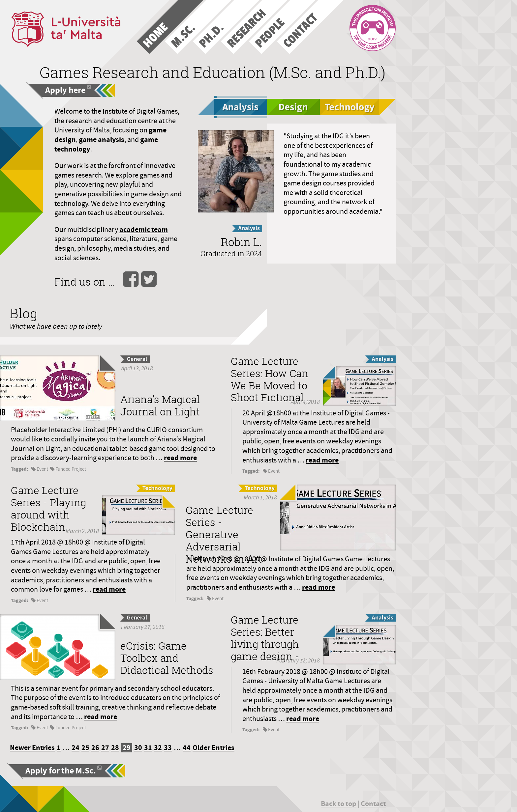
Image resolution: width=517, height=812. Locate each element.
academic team (144, 229)
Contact (373, 804)
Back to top (339, 804)
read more (180, 458)
